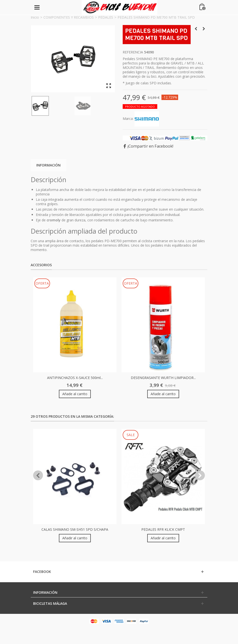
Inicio (35, 17)
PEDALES (106, 17)
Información (48, 165)
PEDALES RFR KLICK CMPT (163, 529)
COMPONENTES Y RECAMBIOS (69, 17)
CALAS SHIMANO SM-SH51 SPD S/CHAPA (75, 529)
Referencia (133, 52)
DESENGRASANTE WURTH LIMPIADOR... (163, 378)
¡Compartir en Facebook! (150, 146)
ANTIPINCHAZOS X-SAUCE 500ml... (75, 378)
